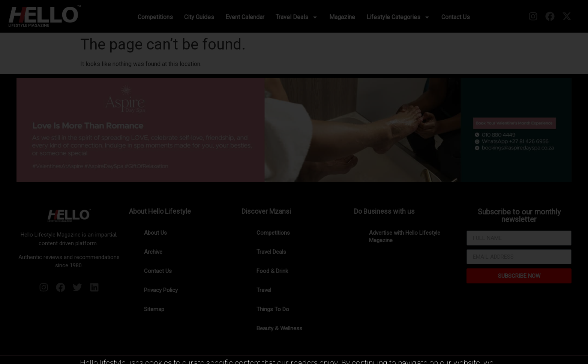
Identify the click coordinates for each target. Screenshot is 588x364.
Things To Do (273, 309)
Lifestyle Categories (398, 17)
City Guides (199, 17)
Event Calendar (245, 17)
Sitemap (154, 309)
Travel (264, 290)
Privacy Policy (161, 290)
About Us (155, 233)
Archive (153, 252)
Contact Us (456, 17)
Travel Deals (297, 17)
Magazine (342, 17)
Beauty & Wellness (279, 328)
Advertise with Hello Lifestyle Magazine (405, 237)
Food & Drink (272, 271)
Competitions (155, 17)
